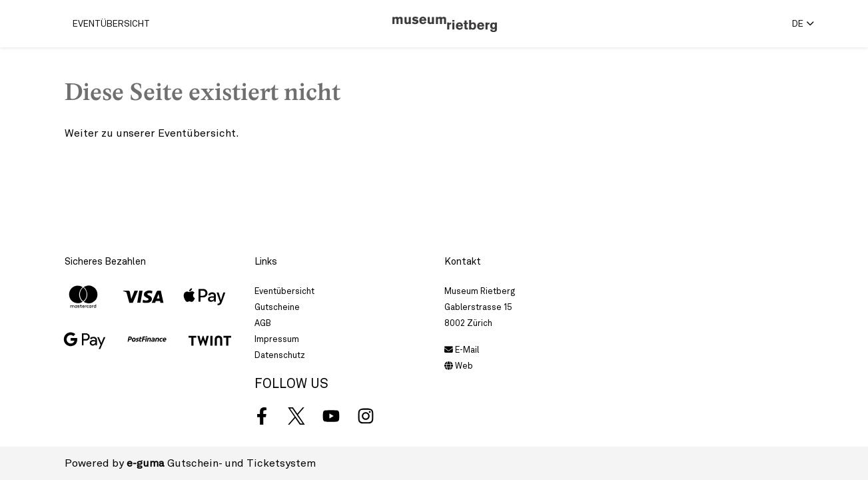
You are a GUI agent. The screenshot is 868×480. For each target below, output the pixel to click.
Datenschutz (280, 355)
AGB (263, 323)
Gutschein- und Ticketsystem (221, 463)
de (798, 23)
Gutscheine (277, 307)
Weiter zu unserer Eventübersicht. (152, 133)
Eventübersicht (111, 23)
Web (459, 366)
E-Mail (462, 350)
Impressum (277, 339)
